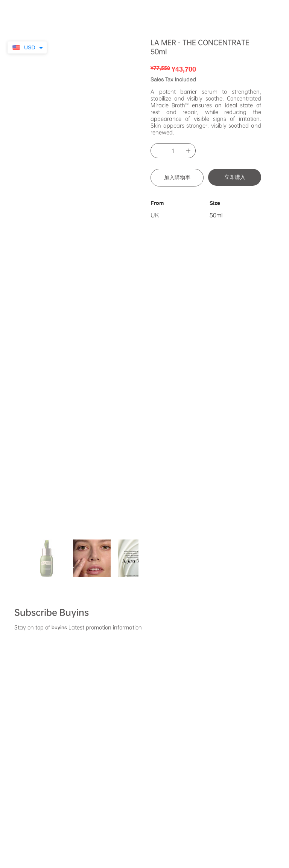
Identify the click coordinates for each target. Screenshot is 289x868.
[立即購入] (235, 177)
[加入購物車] (177, 178)
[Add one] (188, 151)
